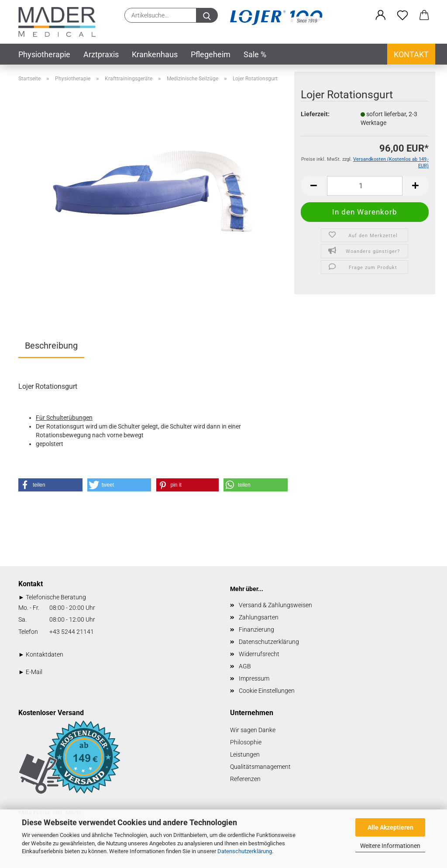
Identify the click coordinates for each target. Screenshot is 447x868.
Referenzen (245, 779)
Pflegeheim (211, 54)
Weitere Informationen (390, 846)
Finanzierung (256, 629)
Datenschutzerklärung (245, 851)
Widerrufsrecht (259, 654)
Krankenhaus (155, 54)
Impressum (254, 678)
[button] (381, 15)
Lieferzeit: (315, 114)
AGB (245, 666)
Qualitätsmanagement (260, 767)
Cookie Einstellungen (267, 691)
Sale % (255, 54)
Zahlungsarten (259, 617)
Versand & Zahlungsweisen (275, 605)
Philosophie (246, 742)
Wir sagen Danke (253, 730)
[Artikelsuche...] (207, 15)
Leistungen (245, 754)
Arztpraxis (101, 54)
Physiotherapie (44, 54)
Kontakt (411, 54)
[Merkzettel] (402, 15)
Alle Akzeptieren (390, 827)
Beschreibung (51, 346)
